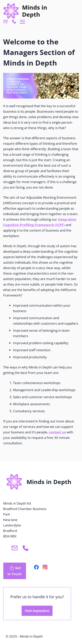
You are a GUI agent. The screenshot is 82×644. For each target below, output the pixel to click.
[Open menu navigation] (23, 22)
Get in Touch (15, 571)
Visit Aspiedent (37, 611)
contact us (57, 432)
